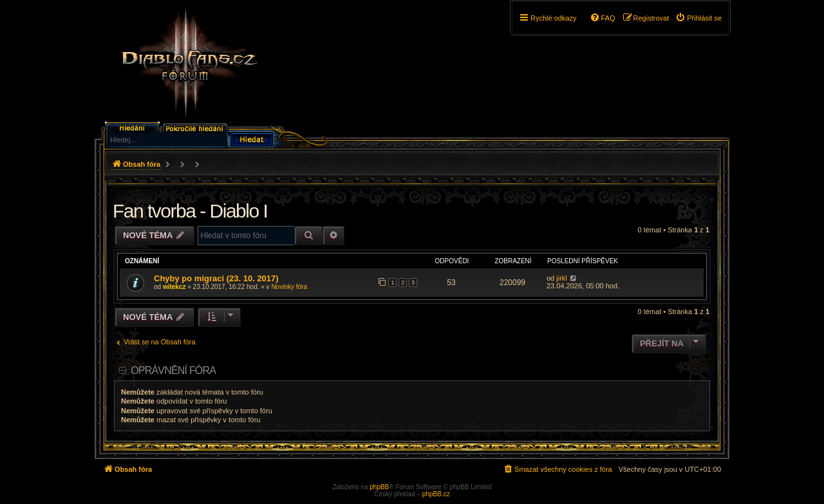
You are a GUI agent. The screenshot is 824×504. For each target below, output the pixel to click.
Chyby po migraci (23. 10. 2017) (216, 278)
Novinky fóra (289, 287)
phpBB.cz (436, 494)
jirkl (562, 278)
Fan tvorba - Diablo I (190, 211)
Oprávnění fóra (173, 370)
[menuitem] (698, 18)
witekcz (174, 287)
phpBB (379, 487)
